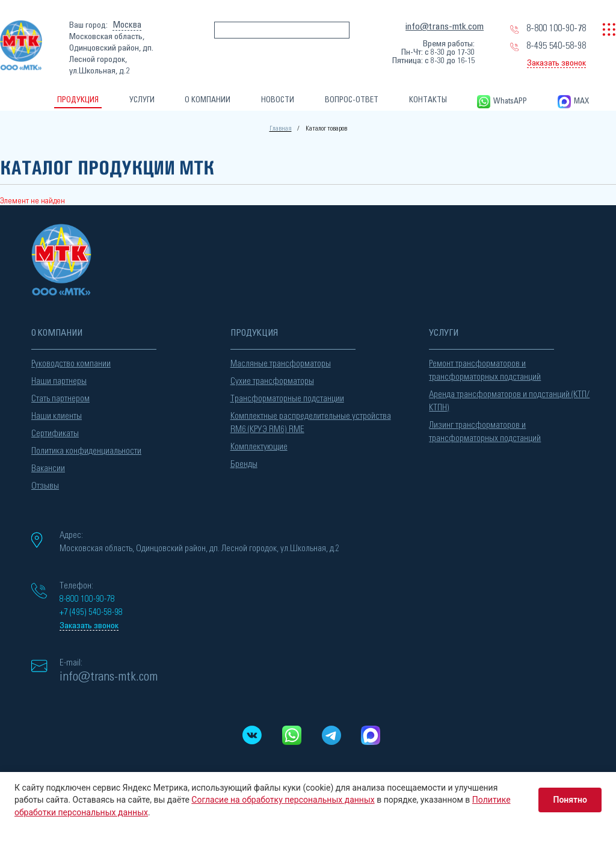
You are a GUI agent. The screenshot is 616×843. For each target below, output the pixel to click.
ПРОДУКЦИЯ (78, 100)
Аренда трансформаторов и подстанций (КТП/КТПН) (509, 401)
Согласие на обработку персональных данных (283, 800)
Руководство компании (71, 364)
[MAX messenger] (371, 735)
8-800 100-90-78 (556, 28)
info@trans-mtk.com (445, 26)
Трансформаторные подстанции (287, 399)
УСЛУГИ (142, 100)
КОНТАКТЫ (428, 100)
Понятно (570, 800)
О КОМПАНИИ (208, 100)
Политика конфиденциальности (86, 451)
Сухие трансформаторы (272, 381)
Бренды (244, 464)
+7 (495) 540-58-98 (91, 612)
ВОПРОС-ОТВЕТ (352, 100)
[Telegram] (331, 735)
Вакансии (48, 468)
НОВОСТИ (278, 100)
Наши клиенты (57, 416)
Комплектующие (259, 447)
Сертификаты (55, 434)
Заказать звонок (556, 63)
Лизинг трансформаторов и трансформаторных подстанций (485, 432)
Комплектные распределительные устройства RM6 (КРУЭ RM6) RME (311, 423)
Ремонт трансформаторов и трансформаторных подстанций (485, 370)
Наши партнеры (59, 381)
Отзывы (45, 486)
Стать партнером (60, 399)
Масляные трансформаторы (281, 364)
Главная (281, 128)
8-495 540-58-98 (556, 46)
